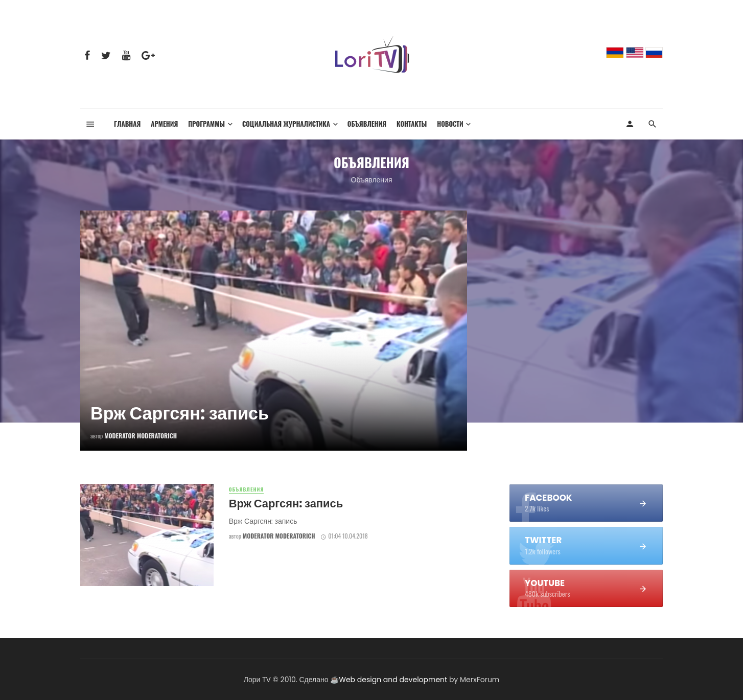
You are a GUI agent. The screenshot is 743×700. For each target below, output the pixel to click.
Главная (127, 124)
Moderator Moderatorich (279, 536)
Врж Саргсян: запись (286, 504)
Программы (206, 124)
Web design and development (393, 680)
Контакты (412, 124)
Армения (164, 124)
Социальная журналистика (286, 124)
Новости (450, 124)
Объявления (367, 124)
